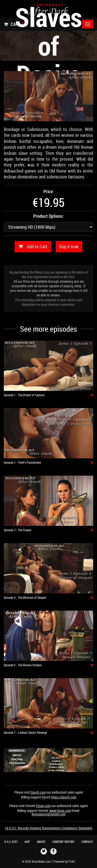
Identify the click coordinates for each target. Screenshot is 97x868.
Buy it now (69, 246)
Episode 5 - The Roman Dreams (23, 665)
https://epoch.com (64, 797)
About (41, 842)
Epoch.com (38, 792)
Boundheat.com (41, 861)
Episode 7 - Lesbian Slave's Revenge (25, 732)
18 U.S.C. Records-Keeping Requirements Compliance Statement (48, 828)
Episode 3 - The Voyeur (18, 530)
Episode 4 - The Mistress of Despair (25, 597)
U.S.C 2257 (11, 842)
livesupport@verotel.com (49, 814)
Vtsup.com (43, 806)
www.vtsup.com (60, 811)
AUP (27, 842)
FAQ (71, 277)
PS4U (72, 861)
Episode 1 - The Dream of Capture (24, 395)
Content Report (63, 842)
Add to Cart (33, 247)
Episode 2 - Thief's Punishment (22, 462)
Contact (87, 842)
